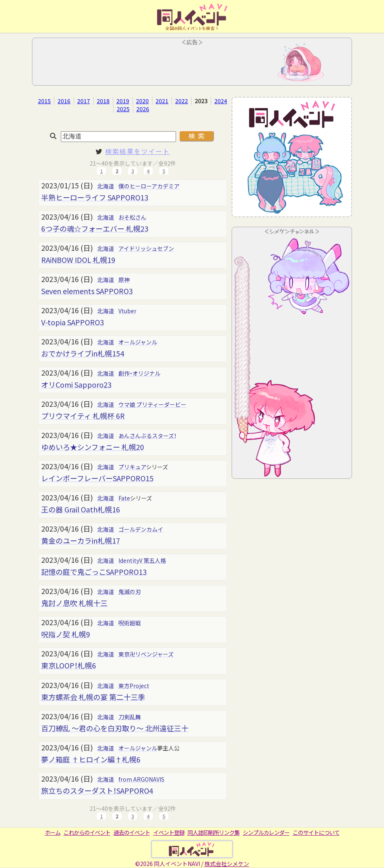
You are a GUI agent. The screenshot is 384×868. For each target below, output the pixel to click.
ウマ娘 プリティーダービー (152, 404)
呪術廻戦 (130, 623)
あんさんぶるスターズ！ (147, 436)
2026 (143, 109)
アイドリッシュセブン (146, 248)
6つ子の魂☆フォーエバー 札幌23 (95, 228)
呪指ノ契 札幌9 (66, 634)
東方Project (134, 686)
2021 (162, 101)
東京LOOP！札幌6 (69, 665)
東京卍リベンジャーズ (146, 654)
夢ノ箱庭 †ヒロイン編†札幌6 (91, 759)
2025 (123, 109)
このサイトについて (316, 832)
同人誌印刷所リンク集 (214, 832)
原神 (124, 280)
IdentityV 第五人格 (142, 560)
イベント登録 (169, 832)
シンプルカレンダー (266, 832)
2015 (44, 101)
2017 (84, 101)
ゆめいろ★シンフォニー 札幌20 (93, 447)
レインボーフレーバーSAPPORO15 (97, 478)
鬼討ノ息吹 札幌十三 (74, 603)
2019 (123, 101)
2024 (221, 101)
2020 (142, 101)
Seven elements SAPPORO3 (87, 291)
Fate (124, 498)
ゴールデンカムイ (141, 529)
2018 (103, 101)
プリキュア (132, 467)
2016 (64, 101)
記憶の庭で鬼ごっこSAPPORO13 (94, 572)
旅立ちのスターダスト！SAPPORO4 (97, 790)
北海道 (106, 186)
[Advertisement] (192, 64)
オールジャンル (138, 342)
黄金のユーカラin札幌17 (81, 540)
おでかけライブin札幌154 (83, 353)
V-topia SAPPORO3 (73, 322)
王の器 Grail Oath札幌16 (81, 509)
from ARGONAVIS (141, 779)
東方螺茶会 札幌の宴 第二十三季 (93, 697)
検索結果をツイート (138, 151)
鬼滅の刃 (130, 592)
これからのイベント (87, 832)
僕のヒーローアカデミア (149, 186)
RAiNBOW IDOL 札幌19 (78, 260)
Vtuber (127, 311)
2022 (182, 101)
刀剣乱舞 (130, 717)
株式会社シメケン (227, 864)
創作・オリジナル (139, 373)
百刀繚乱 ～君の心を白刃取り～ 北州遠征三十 (115, 728)
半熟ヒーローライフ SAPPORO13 (95, 197)
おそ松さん (132, 217)
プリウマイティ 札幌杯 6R (83, 416)
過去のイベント (132, 832)
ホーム (53, 832)
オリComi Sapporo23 (76, 384)
